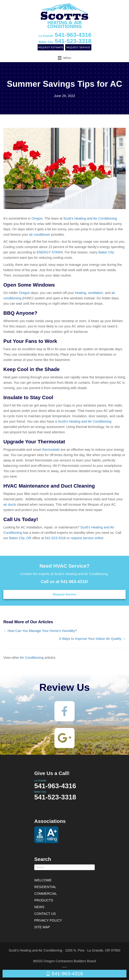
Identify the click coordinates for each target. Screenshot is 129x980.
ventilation (95, 293)
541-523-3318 (65, 41)
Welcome (43, 880)
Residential (45, 887)
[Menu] (64, 58)
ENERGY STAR (49, 252)
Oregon (37, 218)
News (39, 907)
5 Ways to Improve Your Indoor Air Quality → (92, 639)
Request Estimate (51, 47)
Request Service (78, 47)
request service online (87, 538)
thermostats (51, 450)
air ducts (10, 504)
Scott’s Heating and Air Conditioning (90, 218)
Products (44, 900)
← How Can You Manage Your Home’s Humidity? (40, 631)
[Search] (64, 867)
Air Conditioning (32, 658)
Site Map (42, 927)
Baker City (106, 252)
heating (81, 293)
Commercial (46, 894)
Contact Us (45, 914)
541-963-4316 (65, 35)
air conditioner (40, 234)
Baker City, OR (20, 538)
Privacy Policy (48, 920)
